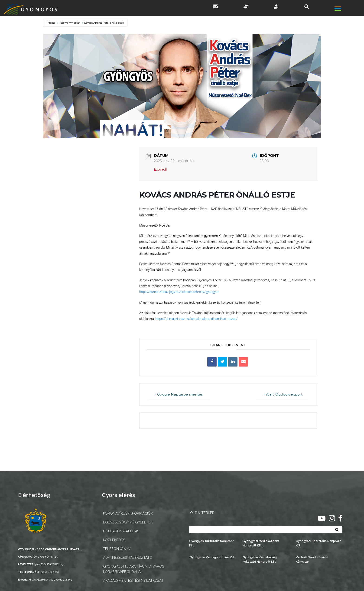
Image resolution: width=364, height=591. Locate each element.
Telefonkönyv (117, 549)
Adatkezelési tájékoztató (128, 558)
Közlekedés (114, 540)
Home (52, 23)
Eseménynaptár (70, 23)
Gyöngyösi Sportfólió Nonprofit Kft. (318, 543)
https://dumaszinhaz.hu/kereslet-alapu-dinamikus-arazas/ (196, 319)
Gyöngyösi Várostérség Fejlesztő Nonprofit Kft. (260, 559)
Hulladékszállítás (121, 531)
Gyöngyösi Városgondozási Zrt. (212, 557)
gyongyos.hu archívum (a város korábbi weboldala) (134, 569)
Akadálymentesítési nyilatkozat (133, 581)
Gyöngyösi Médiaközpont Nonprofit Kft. (261, 543)
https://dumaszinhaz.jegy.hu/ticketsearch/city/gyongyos (179, 292)
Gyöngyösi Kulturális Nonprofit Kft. (211, 543)
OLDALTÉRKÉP (202, 513)
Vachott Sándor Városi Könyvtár (312, 559)
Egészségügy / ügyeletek (128, 522)
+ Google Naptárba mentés (179, 394)
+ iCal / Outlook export (283, 394)
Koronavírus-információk (128, 513)
